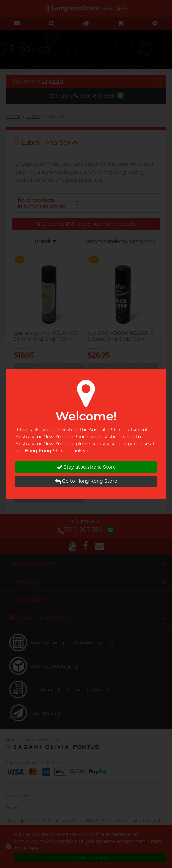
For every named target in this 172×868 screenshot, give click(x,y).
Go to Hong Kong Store (86, 481)
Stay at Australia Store (86, 467)
